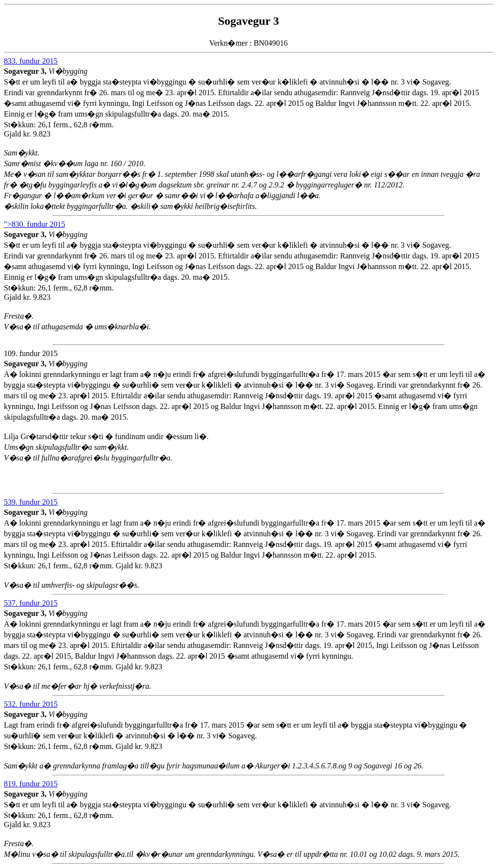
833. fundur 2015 (31, 61)
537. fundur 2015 (31, 603)
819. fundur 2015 (31, 784)
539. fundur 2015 (31, 502)
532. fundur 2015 (31, 704)
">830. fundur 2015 (34, 224)
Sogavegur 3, (26, 71)
